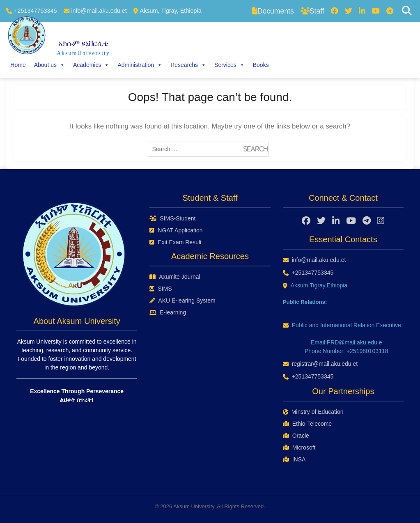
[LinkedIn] (362, 11)
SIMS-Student (172, 218)
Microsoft (299, 447)
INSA (294, 459)
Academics (91, 65)
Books (261, 65)
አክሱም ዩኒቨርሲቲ (83, 44)
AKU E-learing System (182, 300)
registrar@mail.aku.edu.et (325, 364)
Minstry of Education (313, 412)
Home (18, 65)
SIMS (161, 289)
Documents (273, 11)
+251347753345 (35, 11)
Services (230, 65)
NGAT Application (176, 230)
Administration (140, 65)
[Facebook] (335, 11)
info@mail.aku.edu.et (99, 11)
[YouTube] (376, 11)
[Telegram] (390, 11)
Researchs (188, 65)
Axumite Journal (175, 277)
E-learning (168, 312)
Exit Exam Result (176, 242)
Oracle (296, 436)
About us (49, 65)
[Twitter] (349, 11)
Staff (312, 11)
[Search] (407, 11)
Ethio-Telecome (308, 424)
